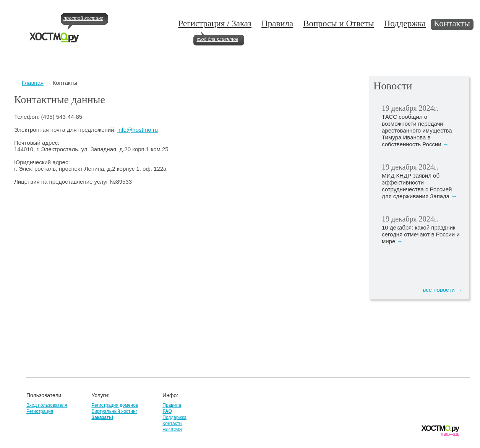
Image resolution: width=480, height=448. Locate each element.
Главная (33, 83)
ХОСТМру (440, 428)
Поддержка (405, 23)
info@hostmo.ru (138, 130)
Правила (277, 23)
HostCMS (172, 430)
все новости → (443, 290)
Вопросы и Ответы (338, 23)
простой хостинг (83, 18)
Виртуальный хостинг (114, 411)
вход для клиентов (217, 39)
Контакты (452, 23)
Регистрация (40, 411)
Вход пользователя (47, 405)
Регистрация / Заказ (215, 23)
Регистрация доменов (115, 405)
